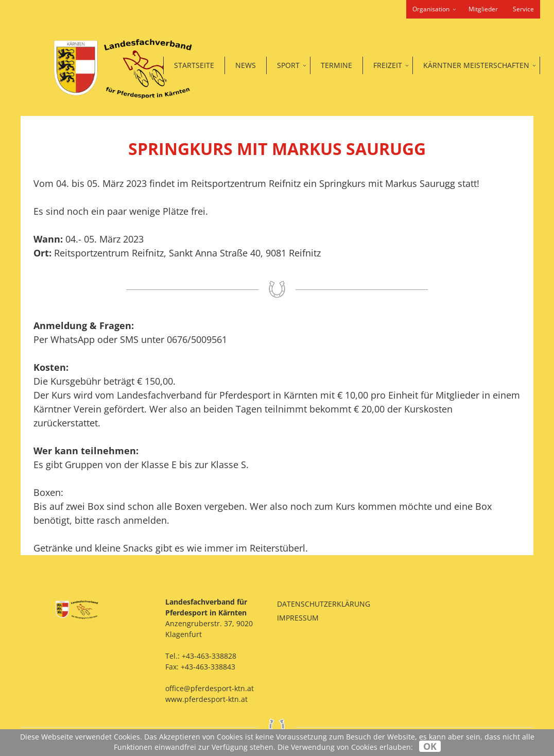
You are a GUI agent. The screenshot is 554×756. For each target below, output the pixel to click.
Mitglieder (483, 9)
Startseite (194, 65)
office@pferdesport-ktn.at (210, 688)
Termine (336, 65)
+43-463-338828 (209, 656)
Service (523, 9)
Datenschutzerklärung (324, 604)
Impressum (298, 618)
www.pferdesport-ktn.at (206, 699)
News (246, 65)
